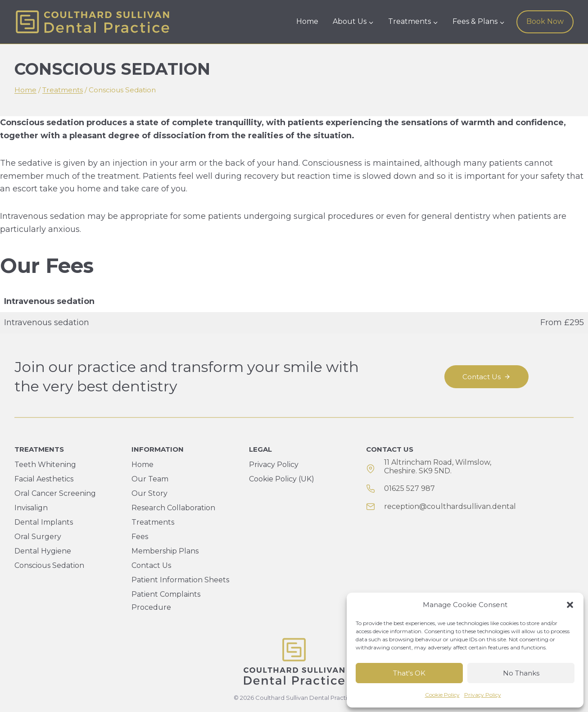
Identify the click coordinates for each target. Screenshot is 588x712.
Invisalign (31, 508)
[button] (570, 605)
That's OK (409, 673)
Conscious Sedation (49, 565)
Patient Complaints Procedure (166, 601)
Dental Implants (44, 522)
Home (307, 21)
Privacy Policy (483, 695)
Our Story (149, 493)
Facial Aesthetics (44, 479)
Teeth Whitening (45, 465)
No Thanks (521, 673)
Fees (140, 537)
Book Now (545, 21)
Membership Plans (165, 551)
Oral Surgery (38, 537)
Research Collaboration (173, 508)
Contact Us (151, 565)
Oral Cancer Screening (55, 493)
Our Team (150, 479)
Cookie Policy (442, 695)
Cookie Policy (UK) (282, 479)
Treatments (153, 522)
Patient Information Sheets (180, 580)
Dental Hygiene (43, 551)
